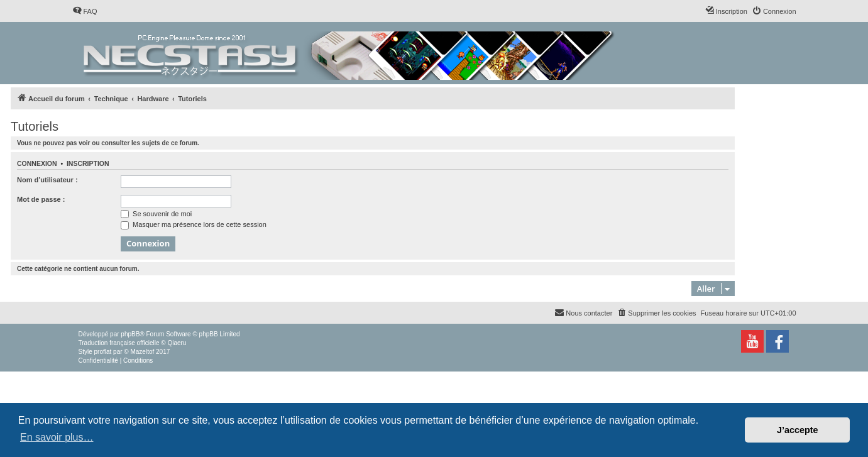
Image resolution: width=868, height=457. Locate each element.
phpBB (130, 334)
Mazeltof (142, 352)
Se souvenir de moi (156, 214)
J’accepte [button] (798, 430)
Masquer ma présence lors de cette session (194, 224)
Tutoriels (35, 126)
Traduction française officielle (119, 343)
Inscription (88, 163)
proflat (103, 352)
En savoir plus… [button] (57, 437)
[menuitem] (85, 11)
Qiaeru (177, 343)
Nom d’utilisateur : (47, 180)
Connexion (37, 163)
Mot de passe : (41, 199)
